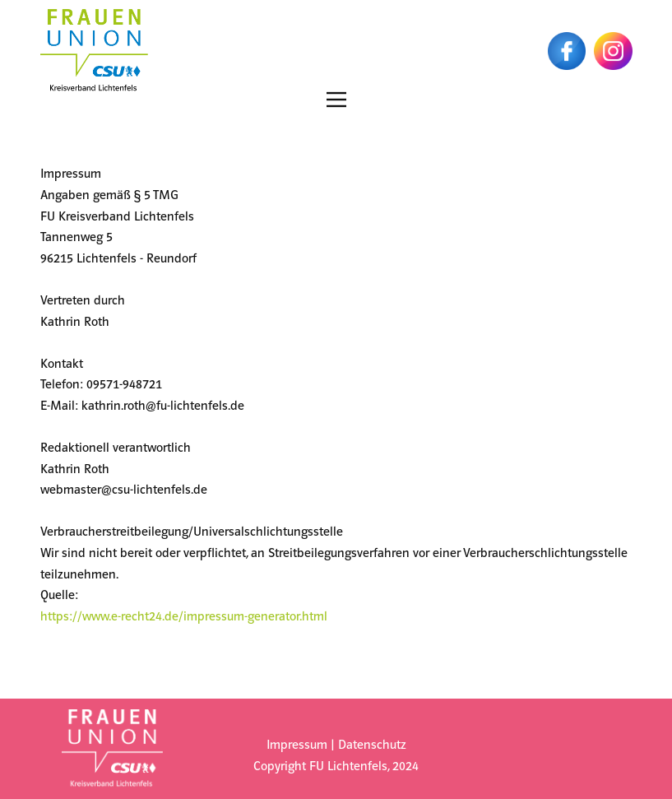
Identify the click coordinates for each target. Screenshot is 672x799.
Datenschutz (372, 746)
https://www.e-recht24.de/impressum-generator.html (185, 617)
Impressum (297, 746)
